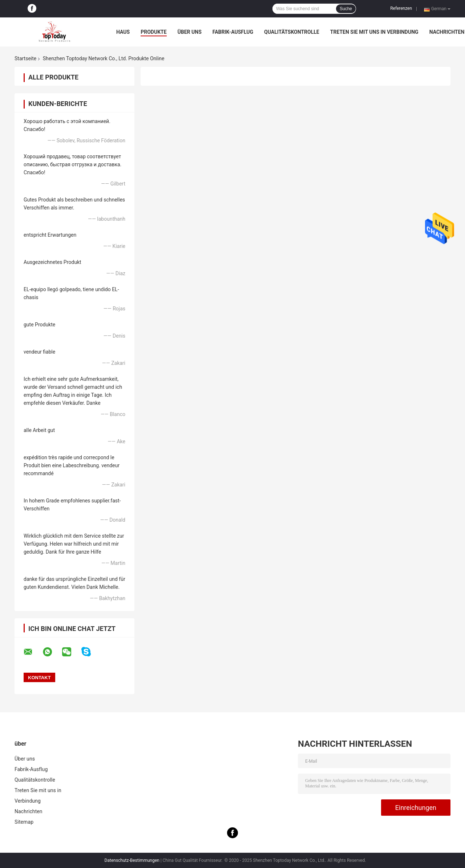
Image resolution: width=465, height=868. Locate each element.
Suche (346, 9)
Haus (123, 32)
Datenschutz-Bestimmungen (132, 860)
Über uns (190, 32)
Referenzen (401, 8)
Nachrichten (447, 32)
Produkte (153, 32)
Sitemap (24, 822)
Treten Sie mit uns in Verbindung (374, 32)
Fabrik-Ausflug (233, 32)
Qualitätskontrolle (292, 32)
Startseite (25, 58)
